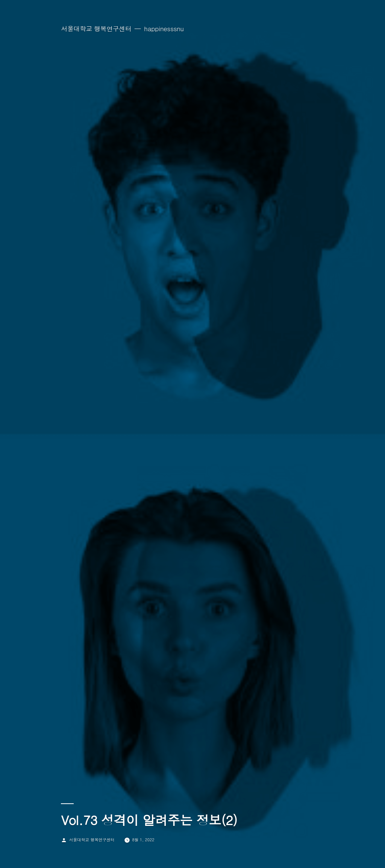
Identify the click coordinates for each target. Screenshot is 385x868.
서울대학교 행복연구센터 (96, 29)
